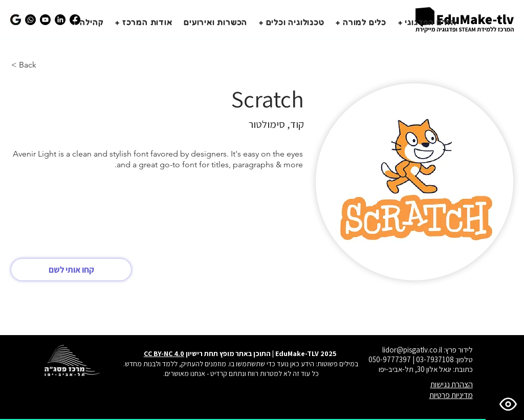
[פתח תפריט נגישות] (505, 401)
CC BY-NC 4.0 (164, 353)
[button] (424, 22)
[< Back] (31, 65)
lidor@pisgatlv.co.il (412, 350)
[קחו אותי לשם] (71, 270)
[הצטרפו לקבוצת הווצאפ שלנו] (30, 20)
